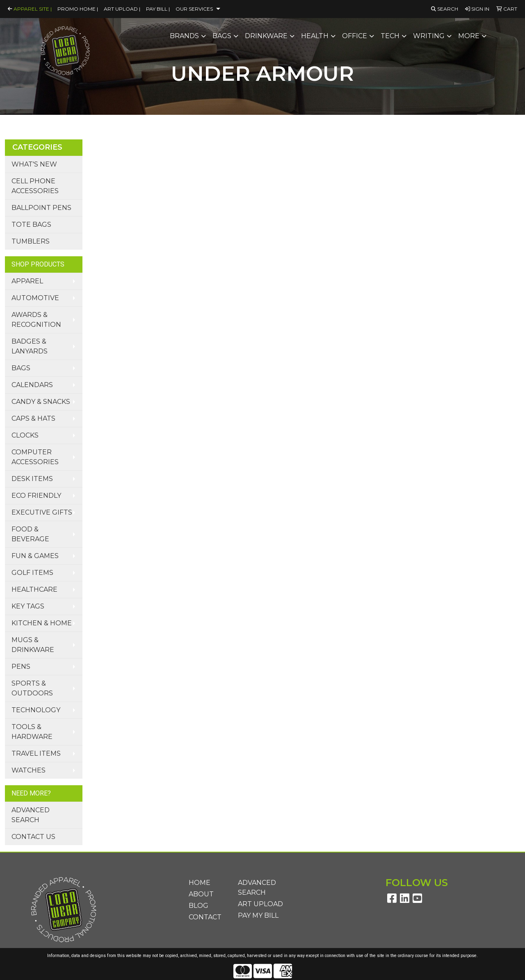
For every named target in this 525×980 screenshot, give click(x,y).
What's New (34, 164)
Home (200, 883)
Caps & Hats (33, 418)
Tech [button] (390, 36)
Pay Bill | (158, 9)
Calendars (32, 385)
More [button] (469, 36)
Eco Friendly (36, 496)
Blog (199, 906)
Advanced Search (31, 815)
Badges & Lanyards (30, 346)
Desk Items (32, 479)
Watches (29, 770)
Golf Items (32, 573)
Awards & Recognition (36, 320)
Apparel (27, 281)
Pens (21, 667)
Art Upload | (122, 9)
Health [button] (315, 36)
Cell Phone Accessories (35, 186)
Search (445, 9)
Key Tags (28, 606)
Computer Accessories (35, 457)
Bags (21, 368)
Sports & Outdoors (32, 688)
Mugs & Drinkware (33, 645)
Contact (205, 917)
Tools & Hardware (32, 732)
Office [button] (355, 36)
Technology (36, 710)
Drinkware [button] (266, 36)
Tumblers (31, 241)
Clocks (25, 435)
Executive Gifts (42, 512)
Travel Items (36, 753)
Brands (184, 36)
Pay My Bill (258, 915)
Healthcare (34, 589)
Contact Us (33, 837)
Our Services (194, 9)
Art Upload (260, 904)
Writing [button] (429, 36)
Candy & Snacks (41, 402)
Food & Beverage (30, 534)
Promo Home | (78, 9)
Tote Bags (31, 224)
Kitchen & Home (42, 623)
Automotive (35, 298)
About (201, 894)
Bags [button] (222, 36)
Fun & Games (35, 556)
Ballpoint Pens (41, 208)
